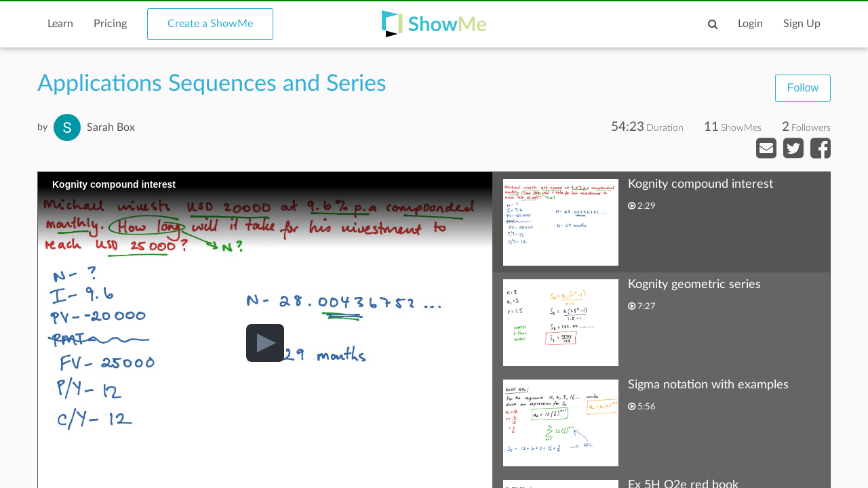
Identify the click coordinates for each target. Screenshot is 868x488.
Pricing (110, 24)
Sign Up (802, 24)
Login (750, 24)
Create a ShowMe (210, 24)
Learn (60, 24)
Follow (803, 88)
